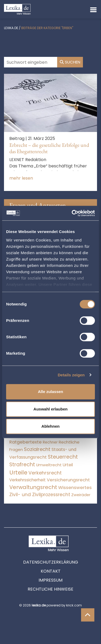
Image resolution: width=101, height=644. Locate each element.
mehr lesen (21, 178)
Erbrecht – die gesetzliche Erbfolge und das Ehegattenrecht (49, 148)
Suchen (70, 62)
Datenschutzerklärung (51, 562)
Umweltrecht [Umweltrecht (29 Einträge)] (49, 465)
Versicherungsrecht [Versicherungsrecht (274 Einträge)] (68, 480)
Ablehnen (50, 426)
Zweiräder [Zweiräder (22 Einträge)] (81, 495)
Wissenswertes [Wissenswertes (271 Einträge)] (75, 488)
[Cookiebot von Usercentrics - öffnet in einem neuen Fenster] (72, 213)
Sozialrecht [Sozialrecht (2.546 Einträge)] (37, 449)
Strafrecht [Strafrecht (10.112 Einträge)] (22, 465)
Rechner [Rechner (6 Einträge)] (50, 442)
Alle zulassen (50, 392)
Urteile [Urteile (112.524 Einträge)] (18, 472)
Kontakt (51, 571)
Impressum (50, 580)
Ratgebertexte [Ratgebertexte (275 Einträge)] (26, 442)
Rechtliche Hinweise (50, 589)
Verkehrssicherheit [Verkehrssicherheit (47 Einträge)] (28, 480)
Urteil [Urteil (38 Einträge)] (68, 465)
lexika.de (11, 28)
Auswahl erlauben (50, 409)
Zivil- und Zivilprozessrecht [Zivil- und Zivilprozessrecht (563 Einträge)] (40, 495)
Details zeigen (71, 375)
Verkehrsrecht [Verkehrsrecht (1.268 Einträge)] (45, 473)
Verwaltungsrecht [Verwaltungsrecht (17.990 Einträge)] (33, 487)
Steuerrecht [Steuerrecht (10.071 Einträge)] (63, 457)
